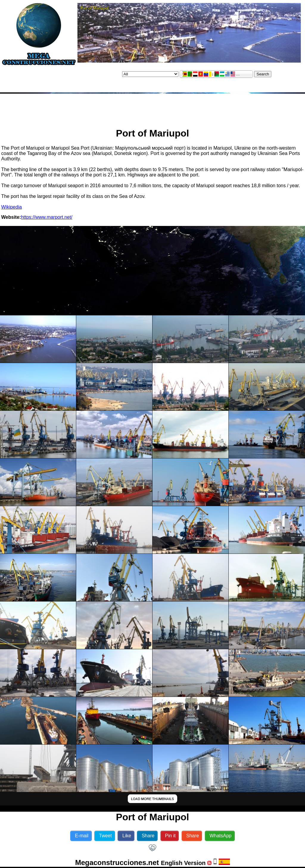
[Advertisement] (152, 108)
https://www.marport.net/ (47, 217)
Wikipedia (11, 207)
